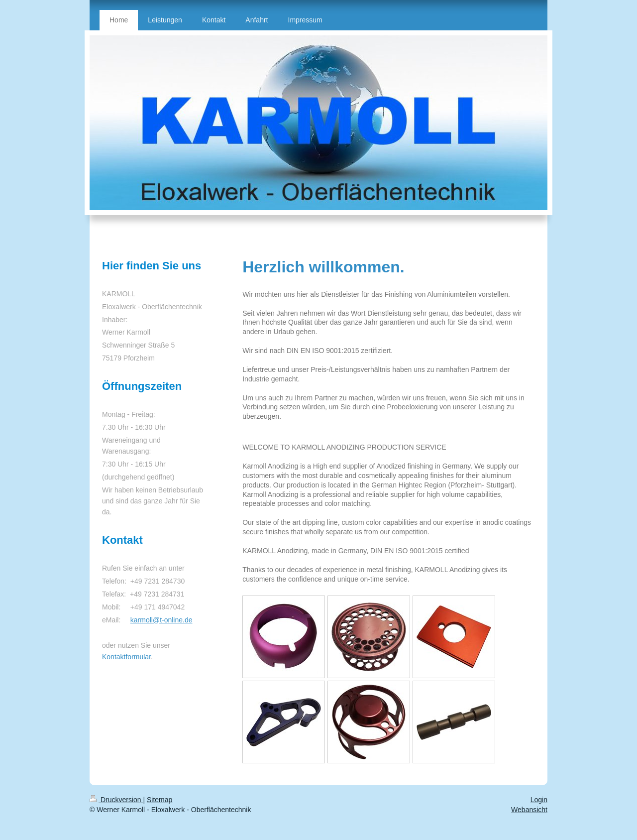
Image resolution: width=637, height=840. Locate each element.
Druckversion (116, 800)
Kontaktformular (126, 657)
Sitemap (159, 800)
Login (539, 800)
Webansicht (529, 810)
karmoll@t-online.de (161, 620)
